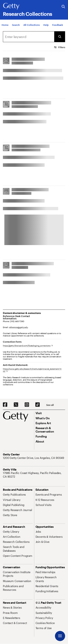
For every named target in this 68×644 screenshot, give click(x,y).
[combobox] (29, 37)
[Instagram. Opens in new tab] (27, 405)
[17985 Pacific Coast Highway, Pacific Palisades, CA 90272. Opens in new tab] (34, 475)
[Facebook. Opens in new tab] (5, 405)
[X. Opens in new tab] (16, 405)
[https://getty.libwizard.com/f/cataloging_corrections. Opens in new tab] (28, 346)
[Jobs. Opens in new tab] (38, 532)
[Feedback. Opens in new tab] (58, 25)
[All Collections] (32, 25)
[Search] (16, 25)
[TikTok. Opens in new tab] (38, 405)
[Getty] (11, 6)
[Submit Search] (60, 37)
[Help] (46, 25)
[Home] (5, 25)
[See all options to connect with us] (50, 405)
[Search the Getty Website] (63, 7)
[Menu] (60, 636)
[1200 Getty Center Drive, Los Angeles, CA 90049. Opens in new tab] (34, 458)
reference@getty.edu (18, 327)
